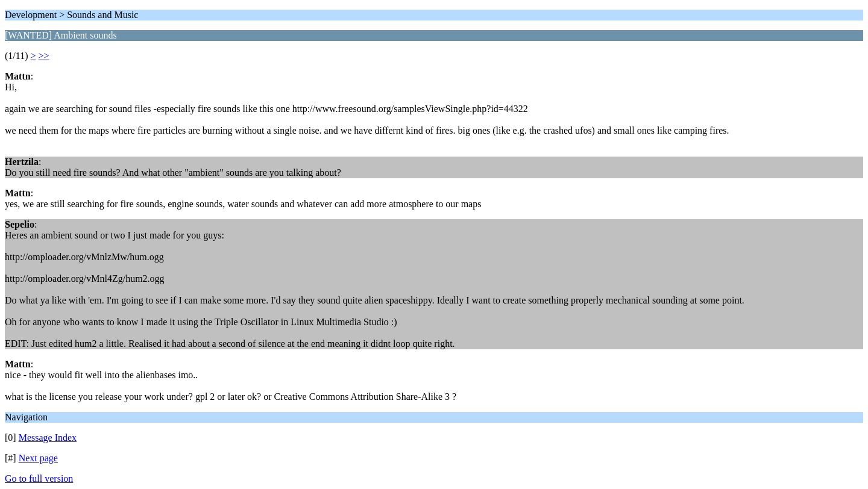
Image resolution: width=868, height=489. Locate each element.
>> (44, 56)
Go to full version (39, 478)
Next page (38, 458)
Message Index (48, 438)
